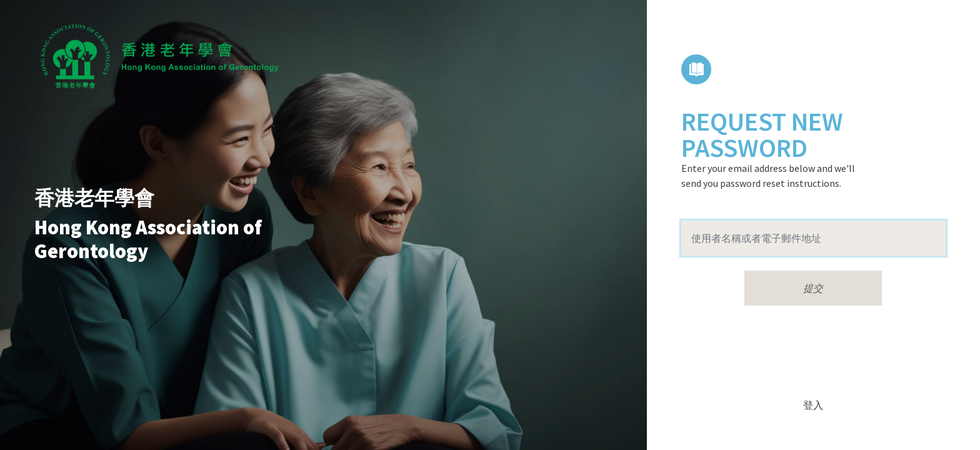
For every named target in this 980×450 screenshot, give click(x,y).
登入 (813, 405)
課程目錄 (696, 69)
